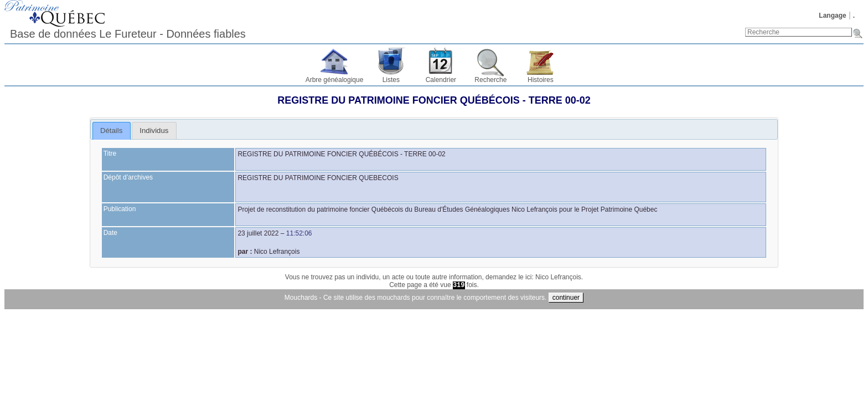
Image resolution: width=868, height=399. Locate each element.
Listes (391, 80)
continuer (566, 298)
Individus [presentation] (154, 131)
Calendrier (441, 80)
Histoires (541, 80)
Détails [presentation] (111, 131)
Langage (832, 16)
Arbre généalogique (335, 80)
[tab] (112, 131)
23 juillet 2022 (258, 233)
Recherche (490, 80)
